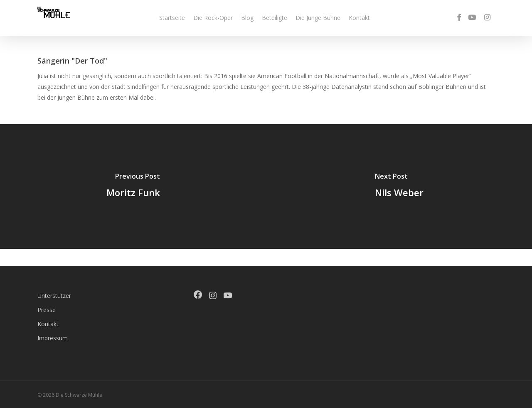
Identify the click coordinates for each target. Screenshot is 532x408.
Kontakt (48, 324)
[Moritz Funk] (133, 187)
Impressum (53, 338)
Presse (47, 310)
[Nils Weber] (399, 187)
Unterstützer (54, 296)
